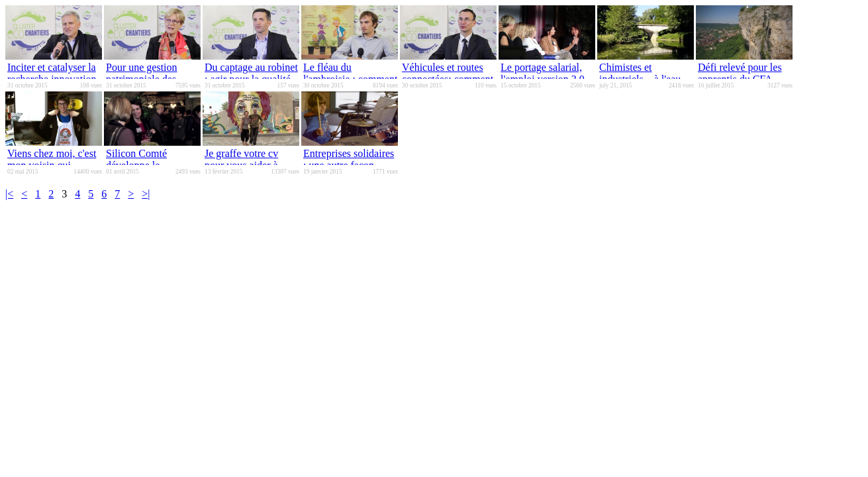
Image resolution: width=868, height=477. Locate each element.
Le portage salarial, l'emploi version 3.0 (543, 73)
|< (9, 194)
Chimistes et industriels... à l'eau (640, 73)
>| (146, 194)
